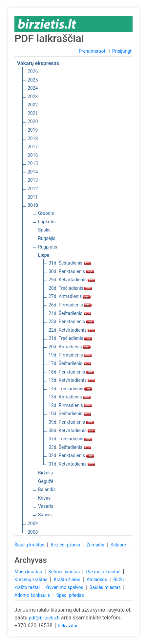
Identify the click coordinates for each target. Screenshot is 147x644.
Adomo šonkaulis (33, 595)
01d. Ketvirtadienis (72, 464)
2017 (33, 147)
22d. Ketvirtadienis (72, 330)
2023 (33, 97)
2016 (33, 155)
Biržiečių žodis (66, 545)
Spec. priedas (70, 595)
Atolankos (97, 580)
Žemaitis (96, 545)
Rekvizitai (67, 626)
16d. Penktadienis (71, 372)
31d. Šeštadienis (70, 263)
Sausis (45, 515)
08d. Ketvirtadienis (72, 431)
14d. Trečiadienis (70, 389)
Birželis (45, 473)
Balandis (47, 489)
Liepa (44, 255)
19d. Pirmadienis (70, 355)
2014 (33, 172)
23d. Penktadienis (71, 322)
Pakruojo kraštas (104, 572)
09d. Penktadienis (71, 422)
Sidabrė (118, 545)
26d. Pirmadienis (70, 305)
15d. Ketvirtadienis (72, 380)
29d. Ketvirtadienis (72, 280)
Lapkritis (47, 222)
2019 (33, 130)
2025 (33, 80)
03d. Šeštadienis (70, 447)
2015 (33, 163)
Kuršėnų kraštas (31, 580)
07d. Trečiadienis (70, 439)
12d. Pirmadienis (70, 405)
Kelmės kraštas (64, 572)
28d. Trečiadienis (70, 288)
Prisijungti (122, 51)
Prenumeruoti (93, 51)
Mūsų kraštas (29, 572)
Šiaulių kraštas (30, 545)
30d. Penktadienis (71, 271)
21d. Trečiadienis (70, 338)
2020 (33, 121)
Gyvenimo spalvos (65, 587)
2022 (33, 105)
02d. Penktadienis (71, 455)
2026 (33, 71)
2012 (33, 189)
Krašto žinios (68, 580)
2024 (33, 88)
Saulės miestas (106, 587)
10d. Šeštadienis (70, 414)
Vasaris (46, 506)
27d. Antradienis (70, 296)
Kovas (44, 498)
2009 (33, 524)
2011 (33, 197)
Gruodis (46, 213)
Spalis (44, 230)
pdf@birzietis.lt (44, 618)
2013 (33, 180)
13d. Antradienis (70, 397)
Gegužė (46, 481)
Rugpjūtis (48, 247)
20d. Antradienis (70, 347)
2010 (33, 205)
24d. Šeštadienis (70, 313)
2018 (33, 138)
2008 (33, 532)
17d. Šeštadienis (70, 363)
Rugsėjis (47, 238)
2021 (33, 113)
